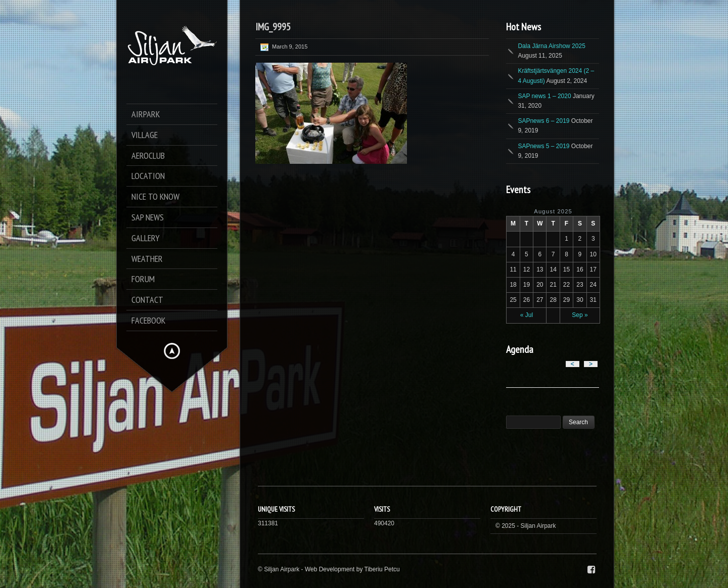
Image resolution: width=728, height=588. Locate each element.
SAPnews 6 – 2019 (543, 121)
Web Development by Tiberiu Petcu (352, 569)
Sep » (580, 315)
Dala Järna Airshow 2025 (551, 46)
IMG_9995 (273, 27)
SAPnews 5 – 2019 (543, 146)
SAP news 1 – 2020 (544, 96)
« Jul (527, 315)
